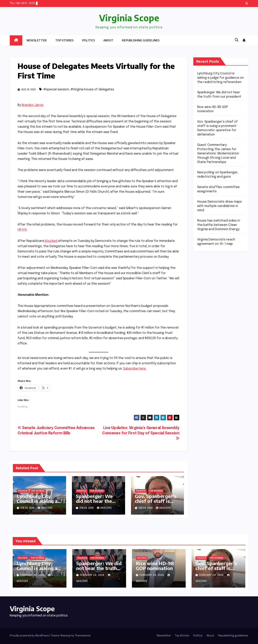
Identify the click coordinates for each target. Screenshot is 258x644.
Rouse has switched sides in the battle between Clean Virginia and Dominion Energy (219, 225)
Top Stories (64, 40)
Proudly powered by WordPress (30, 636)
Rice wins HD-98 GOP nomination (155, 566)
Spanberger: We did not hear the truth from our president (94, 503)
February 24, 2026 (93, 575)
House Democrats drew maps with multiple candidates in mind (220, 206)
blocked (51, 241)
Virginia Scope (129, 18)
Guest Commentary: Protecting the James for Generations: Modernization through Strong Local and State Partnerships (218, 154)
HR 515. (22, 230)
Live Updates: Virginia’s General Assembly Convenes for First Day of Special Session (141, 433)
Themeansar (83, 636)
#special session (56, 90)
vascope (45, 508)
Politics (88, 40)
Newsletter (37, 40)
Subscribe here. (135, 369)
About (108, 40)
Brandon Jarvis (33, 105)
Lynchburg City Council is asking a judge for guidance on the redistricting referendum (221, 78)
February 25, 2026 (33, 575)
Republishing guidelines (141, 40)
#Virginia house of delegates (92, 90)
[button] (237, 40)
